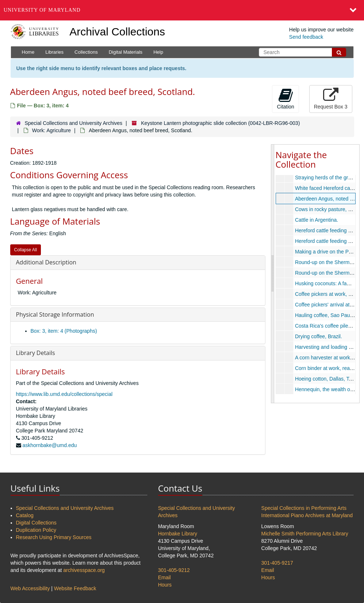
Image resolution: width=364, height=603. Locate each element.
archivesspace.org (84, 570)
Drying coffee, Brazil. (318, 336)
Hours (165, 585)
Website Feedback (75, 588)
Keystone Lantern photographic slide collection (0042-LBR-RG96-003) (220, 123)
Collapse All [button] (26, 250)
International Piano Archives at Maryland (307, 515)
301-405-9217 (277, 563)
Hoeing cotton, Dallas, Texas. (328, 379)
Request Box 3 (331, 99)
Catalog (25, 515)
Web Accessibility (30, 588)
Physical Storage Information (55, 314)
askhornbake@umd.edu (49, 445)
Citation (285, 99)
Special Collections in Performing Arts (304, 508)
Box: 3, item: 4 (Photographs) (64, 331)
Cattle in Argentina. (316, 220)
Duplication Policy (36, 530)
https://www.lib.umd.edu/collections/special (64, 394)
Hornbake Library (178, 534)
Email (164, 577)
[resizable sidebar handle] (273, 274)
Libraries (54, 52)
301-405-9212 (174, 570)
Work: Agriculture (51, 130)
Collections (86, 52)
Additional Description (46, 262)
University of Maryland (42, 10)
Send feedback (306, 37)
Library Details (36, 353)
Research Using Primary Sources (54, 537)
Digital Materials (126, 52)
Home (28, 52)
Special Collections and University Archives (73, 123)
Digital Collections (36, 523)
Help (158, 52)
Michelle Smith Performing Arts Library (305, 534)
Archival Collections (117, 32)
